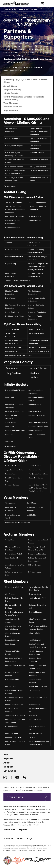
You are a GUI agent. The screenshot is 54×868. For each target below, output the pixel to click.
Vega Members (11, 103)
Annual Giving (10, 86)
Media (20, 839)
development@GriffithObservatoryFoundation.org (28, 59)
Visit (6, 754)
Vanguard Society (12, 89)
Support (8, 767)
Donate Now (9, 829)
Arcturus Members (13, 107)
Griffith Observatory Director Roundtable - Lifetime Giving (24, 98)
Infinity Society (11, 93)
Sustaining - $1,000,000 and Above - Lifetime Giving (25, 81)
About (7, 763)
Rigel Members (11, 110)
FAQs (30, 839)
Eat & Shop (10, 771)
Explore (8, 758)
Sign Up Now (15, 797)
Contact (8, 839)
